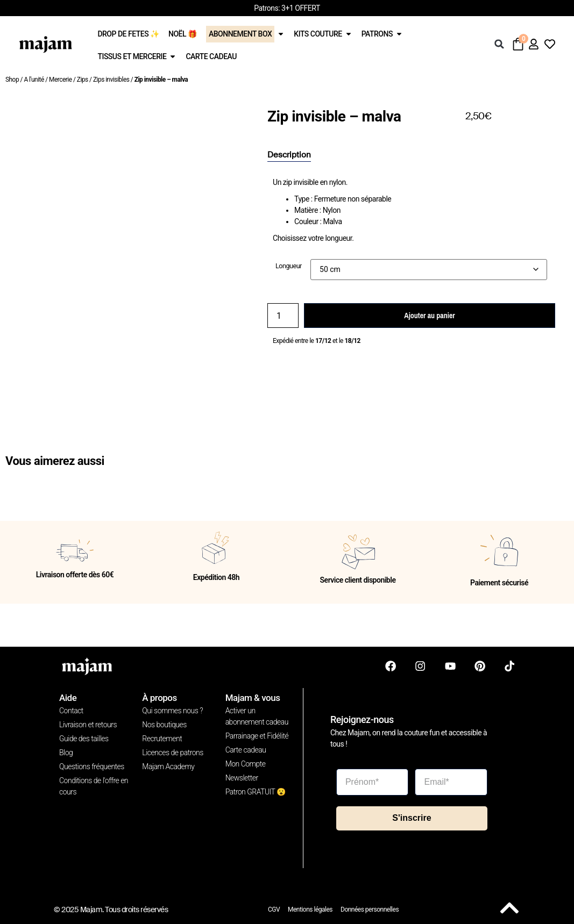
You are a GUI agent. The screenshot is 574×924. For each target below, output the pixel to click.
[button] (499, 44)
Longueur (289, 266)
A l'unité (34, 80)
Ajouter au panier (429, 316)
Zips (83, 80)
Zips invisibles (111, 80)
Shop (12, 80)
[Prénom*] (373, 782)
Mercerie (60, 80)
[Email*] (451, 782)
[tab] (289, 155)
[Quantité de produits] (283, 316)
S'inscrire (412, 818)
